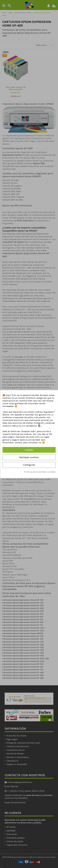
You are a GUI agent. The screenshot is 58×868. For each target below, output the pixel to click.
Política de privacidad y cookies (40, 472)
